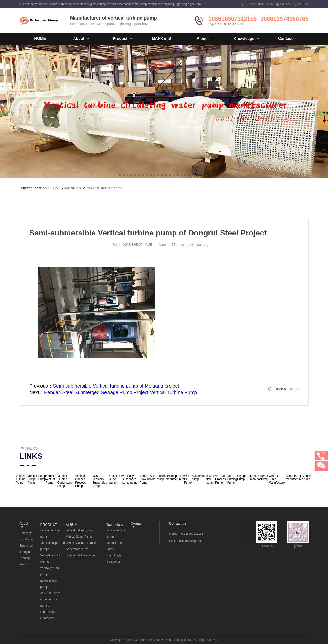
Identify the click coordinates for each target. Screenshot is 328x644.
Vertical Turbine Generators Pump (65, 481)
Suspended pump (199, 478)
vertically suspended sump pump (130, 479)
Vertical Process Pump (220, 479)
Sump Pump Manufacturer (294, 478)
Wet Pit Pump (188, 479)
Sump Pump (42, 478)
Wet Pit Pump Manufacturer (277, 479)
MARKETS (73, 188)
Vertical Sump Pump (32, 479)
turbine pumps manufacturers (175, 478)
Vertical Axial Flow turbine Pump (148, 479)
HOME (40, 38)
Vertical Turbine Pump (21, 479)
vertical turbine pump (79, 530)
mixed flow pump (210, 479)
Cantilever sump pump (116, 479)
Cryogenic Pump (244, 478)
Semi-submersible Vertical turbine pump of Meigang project (116, 386)
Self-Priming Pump (232, 479)
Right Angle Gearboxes (81, 555)
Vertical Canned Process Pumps (80, 481)
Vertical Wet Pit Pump (50, 479)
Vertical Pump (307, 478)
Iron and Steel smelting (104, 188)
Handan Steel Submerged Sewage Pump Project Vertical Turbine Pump (121, 392)
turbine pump (161, 478)
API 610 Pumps (50, 593)
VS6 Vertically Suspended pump (100, 481)
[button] (120, 175)
